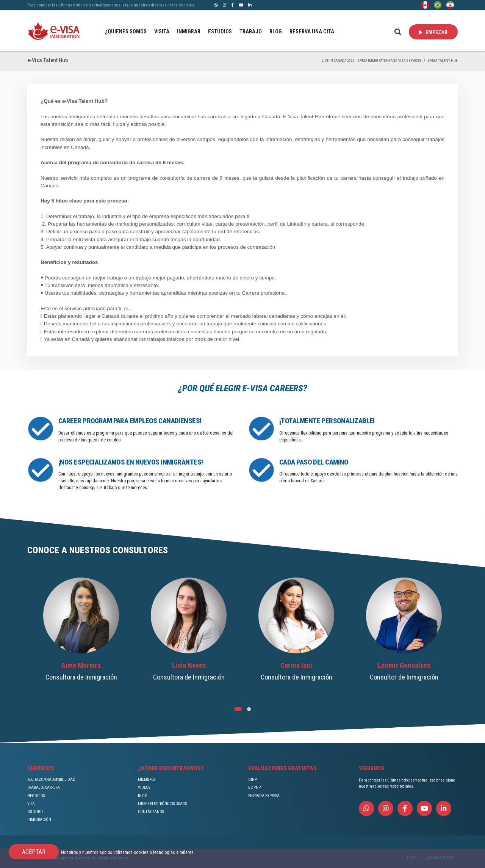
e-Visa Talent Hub (443, 60)
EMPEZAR (433, 32)
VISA (31, 804)
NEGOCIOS (36, 796)
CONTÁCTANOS (151, 812)
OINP (253, 779)
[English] (425, 5)
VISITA (162, 32)
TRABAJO (251, 32)
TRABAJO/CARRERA (44, 787)
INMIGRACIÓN (39, 820)
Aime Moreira (81, 666)
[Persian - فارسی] (450, 5)
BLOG (276, 32)
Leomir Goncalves (404, 666)
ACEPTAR (34, 852)
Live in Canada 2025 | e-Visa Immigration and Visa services (372, 60)
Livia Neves (189, 666)
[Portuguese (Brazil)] (438, 5)
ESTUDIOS (220, 32)
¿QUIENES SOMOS (126, 32)
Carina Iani (296, 666)
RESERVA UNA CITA (312, 32)
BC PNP (254, 787)
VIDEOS (144, 787)
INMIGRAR (189, 32)
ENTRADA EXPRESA (264, 796)
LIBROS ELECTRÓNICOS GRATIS (162, 804)
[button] (238, 709)
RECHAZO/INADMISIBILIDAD (51, 779)
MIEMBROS (147, 779)
